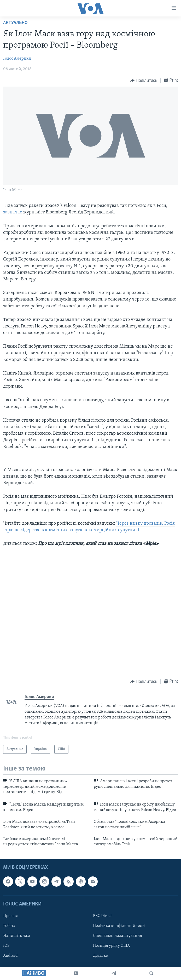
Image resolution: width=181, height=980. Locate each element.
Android (10, 956)
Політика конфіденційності (119, 926)
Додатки (101, 956)
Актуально (15, 23)
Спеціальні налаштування (118, 936)
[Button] (144, 81)
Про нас (10, 916)
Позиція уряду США (111, 946)
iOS (6, 946)
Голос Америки (17, 59)
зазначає (13, 212)
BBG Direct (102, 916)
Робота (9, 926)
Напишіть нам (17, 936)
